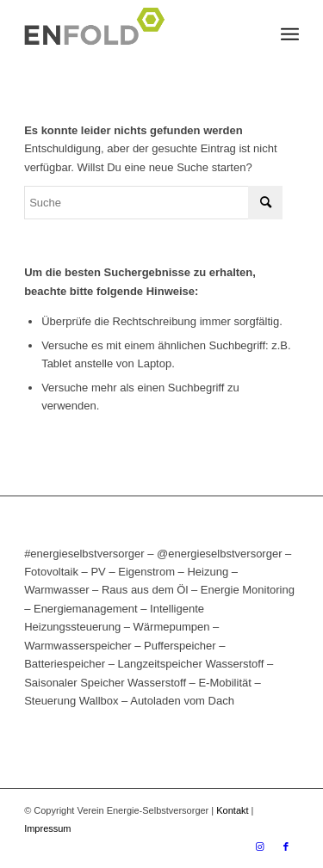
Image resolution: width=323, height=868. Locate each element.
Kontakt (232, 810)
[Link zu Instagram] (260, 846)
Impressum (47, 828)
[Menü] (290, 34)
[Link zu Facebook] (286, 846)
